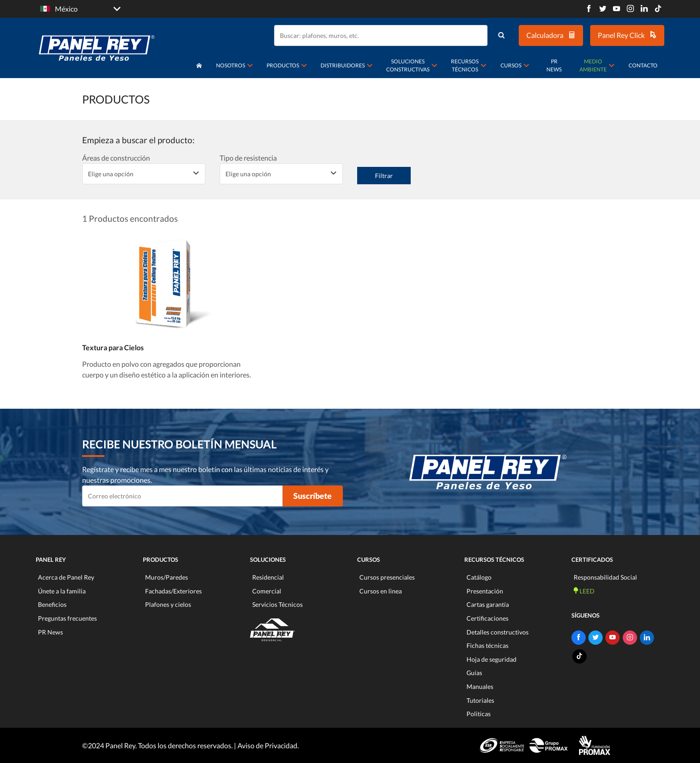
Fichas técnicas (487, 645)
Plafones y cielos (168, 604)
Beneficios (52, 604)
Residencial (268, 577)
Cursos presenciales (387, 577)
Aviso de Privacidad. (268, 745)
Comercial (267, 591)
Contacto (643, 65)
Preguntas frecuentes (67, 618)
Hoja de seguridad (492, 659)
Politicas (479, 714)
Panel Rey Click (627, 35)
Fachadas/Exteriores (173, 591)
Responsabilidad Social (605, 577)
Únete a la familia (62, 591)
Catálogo (479, 577)
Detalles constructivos (498, 632)
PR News (554, 65)
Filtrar (384, 176)
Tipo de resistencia (248, 158)
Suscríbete (312, 496)
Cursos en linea (381, 591)
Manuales (480, 686)
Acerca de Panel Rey (66, 577)
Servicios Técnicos (277, 604)
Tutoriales (480, 700)
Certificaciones (487, 618)
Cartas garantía (488, 604)
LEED (584, 591)
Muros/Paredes (167, 577)
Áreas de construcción (116, 158)
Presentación (485, 591)
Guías (474, 673)
